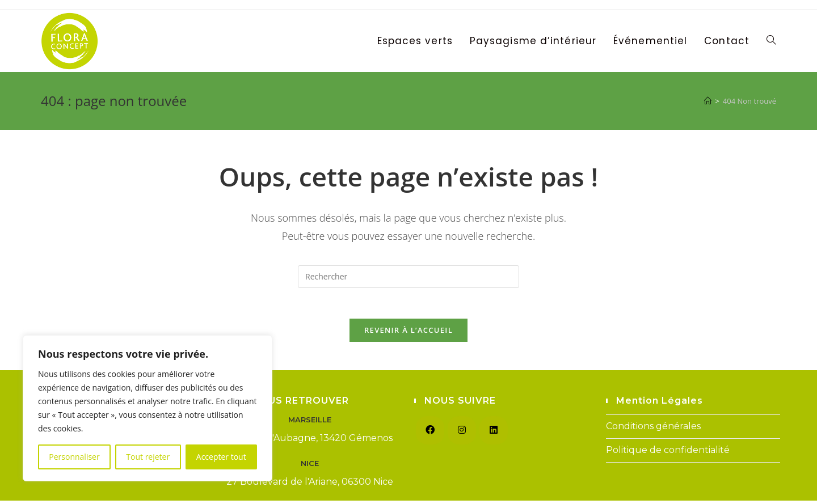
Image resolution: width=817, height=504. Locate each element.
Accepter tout (221, 457)
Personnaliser (74, 457)
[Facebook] (430, 434)
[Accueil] (708, 101)
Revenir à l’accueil (408, 333)
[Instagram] (462, 434)
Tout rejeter (148, 457)
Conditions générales (653, 429)
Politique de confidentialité (668, 453)
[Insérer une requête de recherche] (408, 277)
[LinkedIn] (494, 434)
